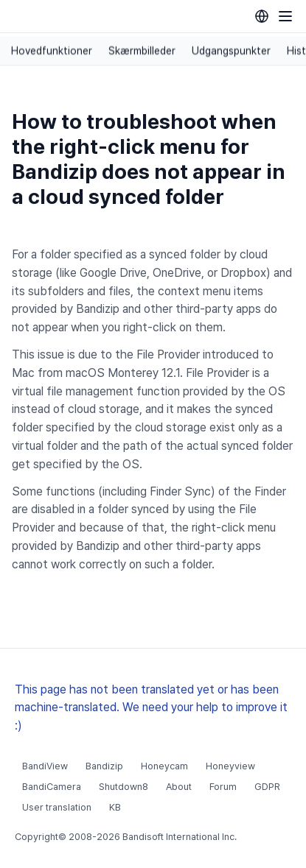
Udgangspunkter (231, 51)
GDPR (267, 787)
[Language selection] (262, 16)
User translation (57, 807)
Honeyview (230, 766)
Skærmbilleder (142, 51)
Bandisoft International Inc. (180, 837)
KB (115, 807)
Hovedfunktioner (52, 51)
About (179, 787)
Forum (223, 787)
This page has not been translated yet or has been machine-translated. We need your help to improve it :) (151, 708)
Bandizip (104, 766)
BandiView (45, 766)
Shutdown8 (124, 787)
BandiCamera (52, 787)
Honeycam (164, 766)
